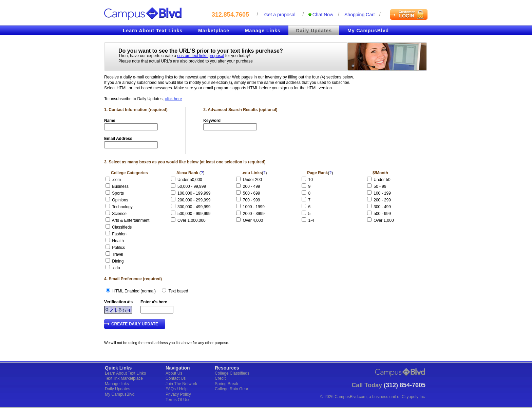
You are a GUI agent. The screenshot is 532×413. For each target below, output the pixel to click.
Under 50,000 (190, 180)
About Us (174, 373)
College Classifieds (232, 373)
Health (118, 241)
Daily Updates (314, 31)
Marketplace (214, 31)
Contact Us (176, 378)
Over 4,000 (253, 220)
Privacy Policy (178, 394)
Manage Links (263, 31)
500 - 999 (382, 214)
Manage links (117, 384)
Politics (118, 248)
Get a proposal (280, 15)
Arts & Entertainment (131, 220)
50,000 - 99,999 (192, 186)
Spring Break (226, 384)
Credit (220, 378)
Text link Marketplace (124, 378)
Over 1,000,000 (192, 220)
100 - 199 (382, 193)
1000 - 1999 (254, 207)
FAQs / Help (177, 389)
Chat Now (323, 15)
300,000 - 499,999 (194, 207)
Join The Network (181, 384)
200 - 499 (252, 186)
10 (313, 180)
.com (116, 180)
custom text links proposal (201, 56)
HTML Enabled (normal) (134, 291)
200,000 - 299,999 (194, 200)
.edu (116, 268)
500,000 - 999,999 (194, 214)
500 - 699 (252, 193)
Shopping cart (360, 15)
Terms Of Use (178, 400)
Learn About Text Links (153, 31)
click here (174, 99)
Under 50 (382, 180)
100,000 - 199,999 (194, 193)
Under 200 (252, 180)
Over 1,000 (384, 220)
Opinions (120, 200)
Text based (178, 291)
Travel (118, 254)
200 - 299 (382, 200)
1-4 (314, 220)
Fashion (119, 234)
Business (120, 186)
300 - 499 (382, 207)
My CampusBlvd (368, 31)
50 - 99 (380, 186)
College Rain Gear (232, 389)
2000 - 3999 (254, 214)
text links (242, 51)
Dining (118, 261)
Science (119, 214)
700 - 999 (252, 200)
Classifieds (122, 227)
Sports (118, 193)
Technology (122, 207)
